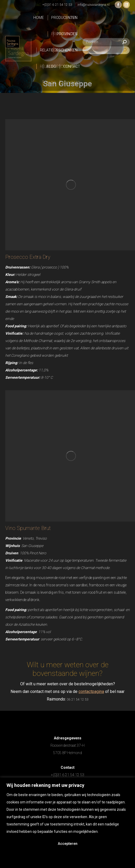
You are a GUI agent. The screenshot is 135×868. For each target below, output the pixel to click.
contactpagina (91, 691)
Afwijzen (67, 858)
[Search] (106, 42)
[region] (67, 823)
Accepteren (68, 844)
